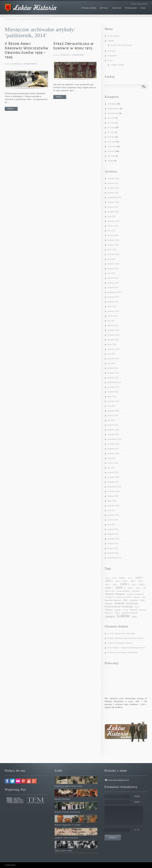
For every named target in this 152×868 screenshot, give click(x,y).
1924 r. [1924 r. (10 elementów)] (118, 581)
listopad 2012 (113, 534)
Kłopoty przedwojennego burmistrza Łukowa (126, 638)
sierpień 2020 (113, 212)
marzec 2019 (113, 226)
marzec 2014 (113, 463)
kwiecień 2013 (113, 515)
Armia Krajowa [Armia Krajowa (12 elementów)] (123, 591)
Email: (137, 802)
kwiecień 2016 (113, 359)
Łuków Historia (11, 865)
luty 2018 (111, 273)
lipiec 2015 (112, 397)
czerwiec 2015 (113, 401)
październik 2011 (115, 558)
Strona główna (11, 19)
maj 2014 (111, 458)
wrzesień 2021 (114, 202)
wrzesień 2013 (114, 491)
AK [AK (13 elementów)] (144, 588)
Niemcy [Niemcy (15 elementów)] (109, 610)
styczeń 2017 (113, 325)
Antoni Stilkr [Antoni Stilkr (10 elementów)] (110, 591)
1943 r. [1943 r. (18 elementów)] (109, 588)
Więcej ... (11, 109)
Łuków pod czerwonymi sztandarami (122, 652)
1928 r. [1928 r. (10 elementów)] (141, 581)
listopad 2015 (113, 378)
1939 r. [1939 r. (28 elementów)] (125, 584)
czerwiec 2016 (113, 349)
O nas (110, 60)
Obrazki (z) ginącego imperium (120, 643)
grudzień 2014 (113, 430)
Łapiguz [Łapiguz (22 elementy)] (110, 616)
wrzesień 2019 (114, 221)
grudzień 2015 (113, 373)
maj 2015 (111, 406)
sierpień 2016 (113, 340)
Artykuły (111, 41)
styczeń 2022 (113, 183)
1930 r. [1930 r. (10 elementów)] (108, 585)
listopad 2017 (113, 288)
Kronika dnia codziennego (121, 45)
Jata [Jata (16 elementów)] (125, 600)
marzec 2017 (113, 316)
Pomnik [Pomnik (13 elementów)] (134, 610)
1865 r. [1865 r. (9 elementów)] (108, 578)
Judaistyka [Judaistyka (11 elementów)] (134, 600)
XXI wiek (111, 156)
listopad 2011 (113, 553)
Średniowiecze (113, 109)
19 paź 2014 (17, 64)
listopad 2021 (113, 193)
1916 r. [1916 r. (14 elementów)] (123, 578)
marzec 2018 (113, 269)
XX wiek (111, 151)
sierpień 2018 (113, 245)
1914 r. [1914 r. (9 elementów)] (115, 578)
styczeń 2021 (113, 207)
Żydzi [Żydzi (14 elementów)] (134, 617)
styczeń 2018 (113, 278)
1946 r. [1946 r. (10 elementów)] (138, 588)
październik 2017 (115, 292)
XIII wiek (111, 118)
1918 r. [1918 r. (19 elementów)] (139, 578)
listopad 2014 (113, 435)
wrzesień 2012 (114, 539)
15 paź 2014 (65, 55)
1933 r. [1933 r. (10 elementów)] (115, 585)
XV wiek (111, 132)
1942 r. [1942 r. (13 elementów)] (142, 584)
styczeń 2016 (113, 368)
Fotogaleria (112, 56)
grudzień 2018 (113, 240)
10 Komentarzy (30, 64)
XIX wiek (111, 128)
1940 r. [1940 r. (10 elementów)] (134, 585)
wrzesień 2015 (114, 387)
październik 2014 (115, 439)
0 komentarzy (78, 55)
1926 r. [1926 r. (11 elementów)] (133, 581)
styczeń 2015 (113, 425)
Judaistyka (112, 104)
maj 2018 (111, 259)
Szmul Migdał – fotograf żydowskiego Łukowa (126, 648)
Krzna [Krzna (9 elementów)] (137, 607)
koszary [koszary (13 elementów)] (109, 604)
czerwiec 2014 (113, 453)
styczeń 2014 (113, 472)
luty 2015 (111, 420)
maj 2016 (111, 354)
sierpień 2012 (113, 544)
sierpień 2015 (113, 392)
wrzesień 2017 (114, 297)
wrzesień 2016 (114, 335)
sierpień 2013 (113, 496)
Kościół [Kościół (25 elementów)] (119, 603)
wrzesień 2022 (114, 179)
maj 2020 (111, 216)
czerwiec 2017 (113, 311)
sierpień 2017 (113, 302)
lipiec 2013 (112, 501)
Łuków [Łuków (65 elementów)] (123, 616)
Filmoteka (112, 51)
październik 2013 (115, 487)
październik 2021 (115, 197)
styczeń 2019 (113, 235)
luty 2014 (111, 468)
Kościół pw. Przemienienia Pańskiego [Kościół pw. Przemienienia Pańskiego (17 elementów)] (122, 605)
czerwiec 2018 (113, 254)
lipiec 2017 (112, 307)
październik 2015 (115, 382)
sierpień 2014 (113, 449)
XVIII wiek (112, 147)
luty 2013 (111, 525)
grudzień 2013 (113, 477)
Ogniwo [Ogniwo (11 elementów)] (118, 610)
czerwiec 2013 (113, 506)
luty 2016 (111, 363)
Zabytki (111, 161)
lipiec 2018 (112, 250)
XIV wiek (111, 123)
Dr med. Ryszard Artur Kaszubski (121, 633)
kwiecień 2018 (113, 264)
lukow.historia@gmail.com (119, 780)
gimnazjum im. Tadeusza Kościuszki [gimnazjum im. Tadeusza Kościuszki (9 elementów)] (118, 597)
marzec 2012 (113, 548)
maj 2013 (111, 510)
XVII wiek (111, 142)
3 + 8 (137, 830)
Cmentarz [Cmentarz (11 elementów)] (136, 591)
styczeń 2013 (113, 529)
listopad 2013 (113, 482)
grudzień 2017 (113, 283)
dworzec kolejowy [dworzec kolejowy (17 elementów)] (115, 594)
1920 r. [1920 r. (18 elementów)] (109, 581)
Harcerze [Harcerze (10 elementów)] (137, 597)
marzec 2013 (113, 520)
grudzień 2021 (113, 188)
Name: (138, 796)
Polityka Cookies (117, 65)
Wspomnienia (113, 113)
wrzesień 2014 (114, 444)
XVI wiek (111, 137)
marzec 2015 (113, 416)
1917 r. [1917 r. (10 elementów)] (131, 578)
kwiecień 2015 (113, 411)
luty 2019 (111, 231)
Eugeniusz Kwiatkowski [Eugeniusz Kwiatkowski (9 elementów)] (135, 594)
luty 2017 (111, 321)
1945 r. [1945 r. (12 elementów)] (131, 588)
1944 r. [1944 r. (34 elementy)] (120, 588)
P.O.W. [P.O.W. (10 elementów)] (126, 610)
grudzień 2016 (113, 330)
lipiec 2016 (112, 344)
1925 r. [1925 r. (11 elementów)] (125, 581)
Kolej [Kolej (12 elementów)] (142, 600)
